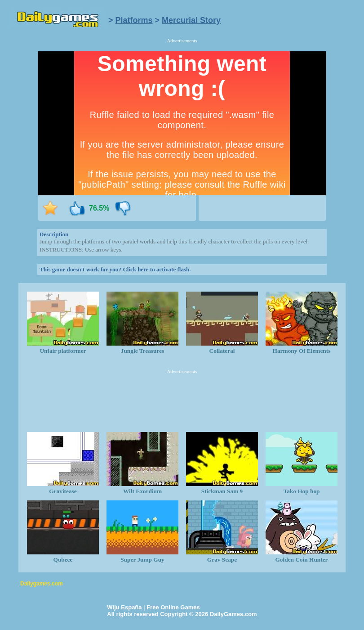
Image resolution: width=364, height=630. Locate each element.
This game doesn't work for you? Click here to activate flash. (115, 269)
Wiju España (124, 607)
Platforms (134, 20)
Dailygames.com (42, 584)
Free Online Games (173, 607)
